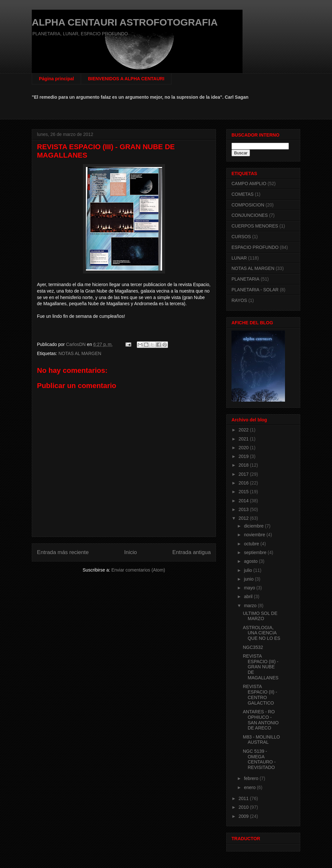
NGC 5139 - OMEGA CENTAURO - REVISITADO (259, 759)
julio (249, 570)
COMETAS (243, 194)
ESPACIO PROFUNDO (255, 247)
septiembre (256, 552)
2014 (244, 501)
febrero (252, 778)
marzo (251, 606)
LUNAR (239, 258)
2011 (244, 798)
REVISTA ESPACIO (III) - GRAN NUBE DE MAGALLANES (261, 667)
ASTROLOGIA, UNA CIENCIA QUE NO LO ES (261, 633)
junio (249, 579)
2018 (244, 465)
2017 (244, 474)
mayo (250, 588)
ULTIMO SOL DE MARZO (260, 616)
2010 (244, 807)
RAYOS (239, 300)
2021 (244, 439)
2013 (244, 509)
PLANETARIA (245, 279)
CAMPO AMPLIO (249, 184)
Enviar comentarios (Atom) (138, 570)
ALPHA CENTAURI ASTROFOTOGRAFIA (125, 22)
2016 (244, 483)
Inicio (130, 552)
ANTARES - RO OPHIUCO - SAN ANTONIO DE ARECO (261, 720)
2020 (244, 448)
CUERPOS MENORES (255, 226)
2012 (244, 518)
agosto (251, 561)
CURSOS (241, 237)
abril (249, 596)
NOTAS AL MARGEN (80, 353)
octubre (252, 544)
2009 (244, 816)
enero (250, 787)
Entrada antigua (192, 552)
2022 (244, 430)
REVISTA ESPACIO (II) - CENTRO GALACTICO (260, 695)
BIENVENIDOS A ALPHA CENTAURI (126, 79)
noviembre (255, 535)
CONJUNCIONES (250, 215)
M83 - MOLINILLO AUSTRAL (261, 740)
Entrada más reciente (63, 552)
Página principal (56, 79)
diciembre (254, 526)
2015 (244, 492)
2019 (244, 456)
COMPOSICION (248, 205)
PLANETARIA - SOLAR (255, 290)
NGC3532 (253, 647)
